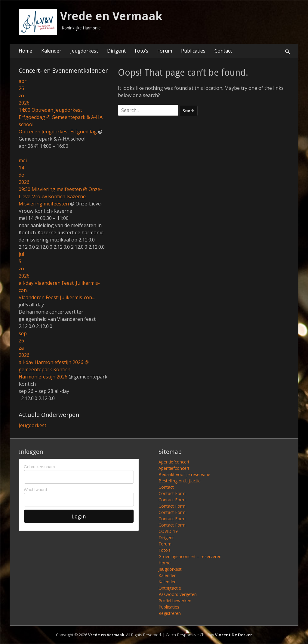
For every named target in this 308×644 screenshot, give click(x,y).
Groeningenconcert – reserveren (190, 556)
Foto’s (142, 51)
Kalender (51, 51)
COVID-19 (168, 531)
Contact (223, 51)
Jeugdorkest (84, 51)
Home (25, 51)
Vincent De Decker (234, 635)
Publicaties (193, 51)
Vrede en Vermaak (111, 16)
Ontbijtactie (170, 588)
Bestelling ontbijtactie (180, 481)
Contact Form (172, 493)
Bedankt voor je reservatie (184, 474)
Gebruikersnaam (39, 467)
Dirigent (116, 51)
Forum (165, 51)
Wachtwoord (35, 490)
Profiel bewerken (175, 601)
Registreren (170, 613)
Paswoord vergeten (178, 594)
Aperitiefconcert (174, 462)
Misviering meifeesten (44, 204)
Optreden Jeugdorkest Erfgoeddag (58, 132)
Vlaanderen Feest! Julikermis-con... (57, 297)
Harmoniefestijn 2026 (43, 377)
